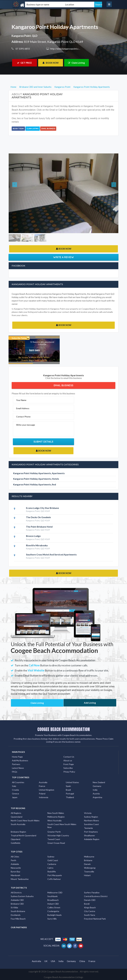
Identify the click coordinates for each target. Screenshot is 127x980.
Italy (14, 786)
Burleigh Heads (55, 915)
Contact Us (69, 757)
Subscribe (68, 768)
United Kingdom (47, 790)
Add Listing (90, 703)
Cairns (50, 868)
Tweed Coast (54, 839)
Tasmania (88, 828)
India (95, 790)
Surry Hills (52, 919)
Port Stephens (91, 832)
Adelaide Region (92, 839)
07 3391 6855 (23, 49)
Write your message (26, 425)
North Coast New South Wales (25, 820)
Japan (15, 797)
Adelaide (15, 864)
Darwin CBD (90, 900)
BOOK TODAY (18, 129)
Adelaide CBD (17, 900)
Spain (68, 786)
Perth (13, 860)
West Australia (54, 820)
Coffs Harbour (54, 879)
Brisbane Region (18, 832)
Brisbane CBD (17, 904)
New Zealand (99, 782)
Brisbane (88, 860)
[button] (17, 193)
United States (72, 782)
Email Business (48, 129)
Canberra (52, 864)
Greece (15, 794)
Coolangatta (53, 911)
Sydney (51, 857)
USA (53, 961)
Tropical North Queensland (23, 835)
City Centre (90, 911)
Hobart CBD (53, 904)
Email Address (23, 408)
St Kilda (14, 907)
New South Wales (56, 813)
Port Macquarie (55, 875)
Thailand (70, 797)
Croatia (15, 790)
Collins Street (54, 907)
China (82, 961)
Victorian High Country (58, 835)
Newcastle (16, 868)
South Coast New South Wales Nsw (62, 826)
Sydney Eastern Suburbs (22, 896)
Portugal (70, 794)
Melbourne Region (56, 817)
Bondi (87, 904)
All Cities (15, 857)
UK (46, 961)
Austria (96, 794)
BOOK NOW (50, 63)
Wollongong (90, 868)
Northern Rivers (92, 820)
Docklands (16, 915)
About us (68, 760)
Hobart (87, 875)
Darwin (87, 864)
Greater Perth (54, 832)
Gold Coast (53, 860)
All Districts (16, 892)
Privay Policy (69, 772)
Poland (42, 794)
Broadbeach (53, 900)
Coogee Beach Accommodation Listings (63, 977)
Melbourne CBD (55, 892)
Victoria (88, 813)
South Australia (18, 824)
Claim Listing (76, 63)
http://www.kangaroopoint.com (66, 49)
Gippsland (15, 839)
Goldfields (16, 843)
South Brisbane (18, 911)
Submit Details (43, 442)
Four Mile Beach (18, 919)
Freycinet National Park (95, 919)
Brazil (68, 790)
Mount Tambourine (20, 879)
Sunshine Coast (91, 824)
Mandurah (15, 875)
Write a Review (63, 257)
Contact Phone (23, 417)
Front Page (69, 764)
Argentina (97, 797)
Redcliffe (52, 872)
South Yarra (90, 915)
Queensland (17, 817)
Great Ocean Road (56, 843)
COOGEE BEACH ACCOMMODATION (64, 729)
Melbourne (89, 857)
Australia (43, 782)
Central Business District (96, 896)
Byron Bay (15, 872)
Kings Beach (90, 907)
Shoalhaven (89, 835)
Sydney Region (91, 817)
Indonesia (44, 797)
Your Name (21, 400)
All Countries (18, 782)
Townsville (89, 872)
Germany (97, 786)
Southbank (53, 896)
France (42, 786)
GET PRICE (24, 63)
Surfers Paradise (92, 892)
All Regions (16, 813)
